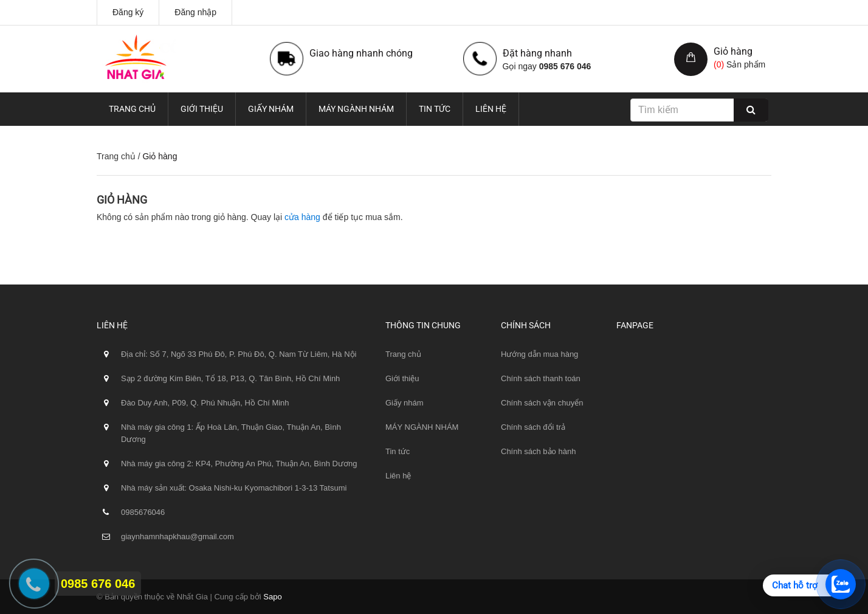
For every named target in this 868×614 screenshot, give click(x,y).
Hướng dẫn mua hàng (539, 354)
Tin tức (435, 109)
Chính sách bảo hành (538, 451)
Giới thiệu (202, 109)
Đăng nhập (195, 12)
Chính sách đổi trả (533, 427)
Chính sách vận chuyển (542, 403)
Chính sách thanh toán (541, 378)
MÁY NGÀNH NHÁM (356, 109)
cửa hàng (302, 217)
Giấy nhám (271, 109)
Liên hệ (491, 109)
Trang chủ (132, 109)
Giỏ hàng (733, 51)
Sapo (272, 597)
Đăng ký (128, 12)
